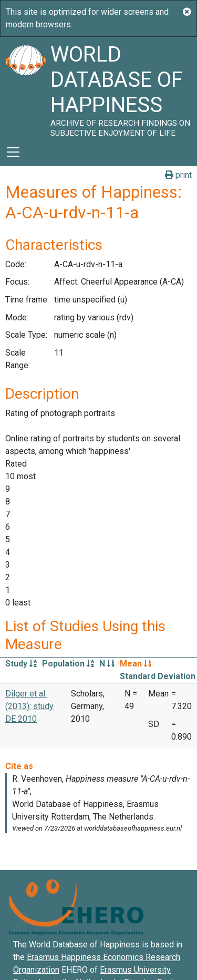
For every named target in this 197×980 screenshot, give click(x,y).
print (178, 175)
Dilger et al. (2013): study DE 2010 (29, 706)
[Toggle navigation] (13, 152)
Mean (136, 664)
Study (21, 664)
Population (68, 664)
